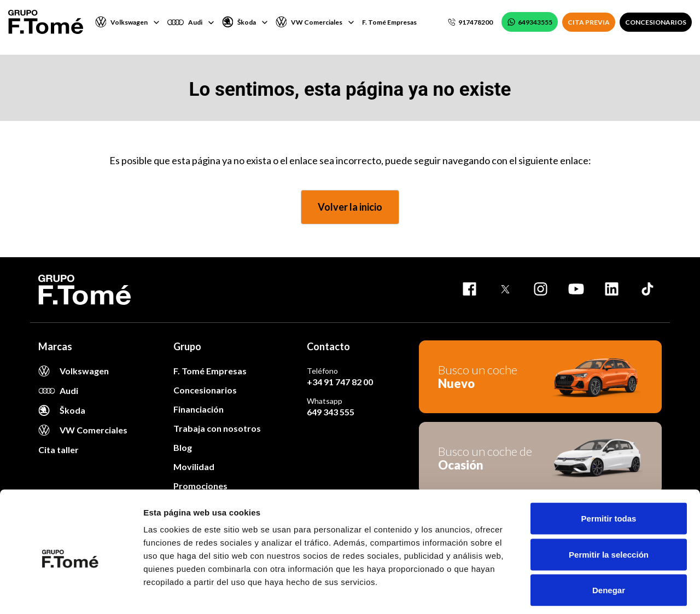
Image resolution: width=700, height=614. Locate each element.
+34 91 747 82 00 (340, 382)
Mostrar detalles (592, 592)
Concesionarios (205, 390)
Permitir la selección (609, 506)
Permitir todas (609, 470)
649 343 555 (331, 412)
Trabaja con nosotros (217, 428)
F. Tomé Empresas (389, 22)
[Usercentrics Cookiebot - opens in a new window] (71, 593)
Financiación (199, 409)
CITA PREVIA (589, 22)
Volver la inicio (350, 207)
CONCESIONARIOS (656, 22)
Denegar (609, 542)
